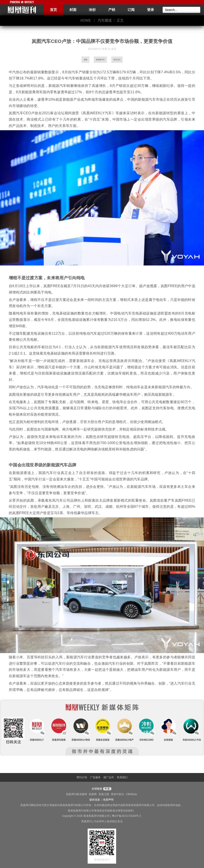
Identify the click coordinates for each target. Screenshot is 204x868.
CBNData (131, 794)
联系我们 (122, 777)
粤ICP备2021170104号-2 (126, 816)
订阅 (131, 10)
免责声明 (108, 800)
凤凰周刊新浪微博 (76, 794)
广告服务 (95, 777)
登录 (151, 10)
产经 (112, 10)
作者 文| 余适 (109, 49)
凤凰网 (93, 794)
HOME (86, 20)
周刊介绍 (82, 777)
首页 (53, 10)
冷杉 (92, 10)
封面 (73, 10)
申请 (107, 789)
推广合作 (109, 777)
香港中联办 (117, 794)
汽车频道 (105, 20)
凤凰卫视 (104, 794)
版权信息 (95, 800)
